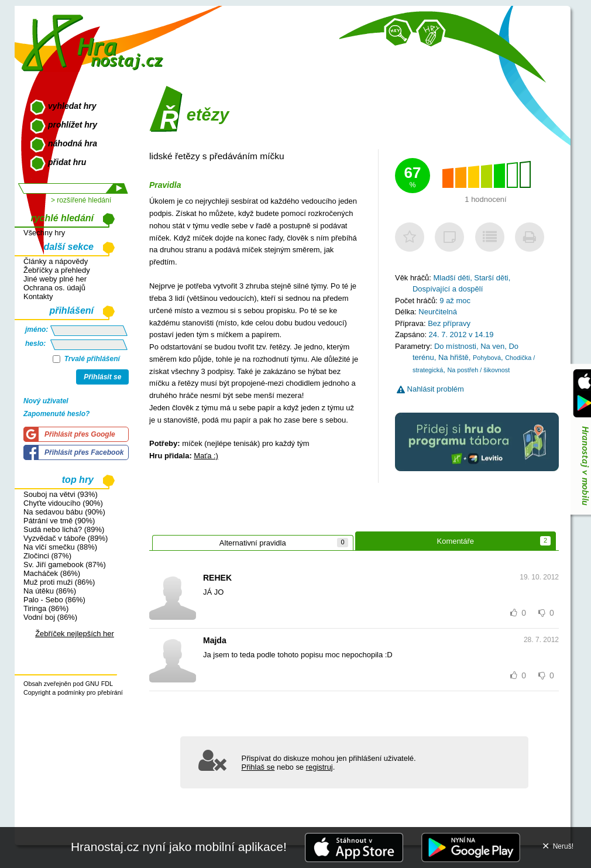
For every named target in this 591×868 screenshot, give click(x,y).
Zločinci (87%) (47, 556)
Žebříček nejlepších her (75, 634)
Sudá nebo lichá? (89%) (64, 529)
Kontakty (38, 296)
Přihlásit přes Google (80, 434)
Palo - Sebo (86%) (54, 600)
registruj (319, 767)
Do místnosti (455, 346)
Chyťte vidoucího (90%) (63, 503)
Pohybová (487, 358)
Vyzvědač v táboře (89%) (66, 538)
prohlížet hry (73, 125)
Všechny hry (44, 233)
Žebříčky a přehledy (57, 270)
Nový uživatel (46, 401)
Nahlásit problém (430, 389)
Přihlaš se (258, 767)
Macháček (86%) (52, 573)
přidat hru (67, 162)
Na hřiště (453, 357)
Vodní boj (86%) (50, 617)
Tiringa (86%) (46, 608)
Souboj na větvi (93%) (61, 494)
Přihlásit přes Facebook (84, 452)
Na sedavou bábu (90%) (64, 512)
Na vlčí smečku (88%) (60, 547)
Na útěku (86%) (50, 591)
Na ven (492, 346)
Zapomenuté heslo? (56, 414)
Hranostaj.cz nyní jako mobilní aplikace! (179, 847)
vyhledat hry (72, 106)
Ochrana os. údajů (54, 288)
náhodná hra (73, 143)
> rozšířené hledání (81, 200)
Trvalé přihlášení (86, 359)
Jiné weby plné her (55, 279)
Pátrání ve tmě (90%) (59, 521)
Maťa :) (206, 456)
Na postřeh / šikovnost (478, 370)
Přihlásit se (102, 377)
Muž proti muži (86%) (59, 582)
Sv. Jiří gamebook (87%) (65, 565)
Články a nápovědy (56, 261)
